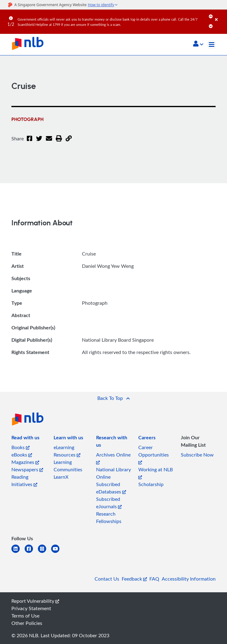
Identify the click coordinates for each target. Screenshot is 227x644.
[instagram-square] (45, 552)
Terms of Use (25, 616)
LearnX (61, 477)
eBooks (22, 455)
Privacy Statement (31, 608)
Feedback (134, 579)
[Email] (49, 142)
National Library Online (113, 473)
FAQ (154, 579)
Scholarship (151, 484)
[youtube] (58, 552)
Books (20, 447)
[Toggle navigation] (212, 45)
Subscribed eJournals (109, 503)
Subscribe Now (197, 455)
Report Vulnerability (35, 601)
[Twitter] (39, 142)
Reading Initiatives (24, 481)
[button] (198, 44)
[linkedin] (18, 552)
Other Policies (27, 623)
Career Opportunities (154, 454)
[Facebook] (30, 142)
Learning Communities (68, 466)
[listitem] (25, 439)
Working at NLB (156, 473)
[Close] (220, 15)
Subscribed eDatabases (111, 488)
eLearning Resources (67, 451)
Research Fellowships (109, 517)
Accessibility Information (189, 579)
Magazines (25, 462)
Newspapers (27, 469)
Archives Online (113, 458)
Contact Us (107, 579)
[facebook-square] (31, 552)
